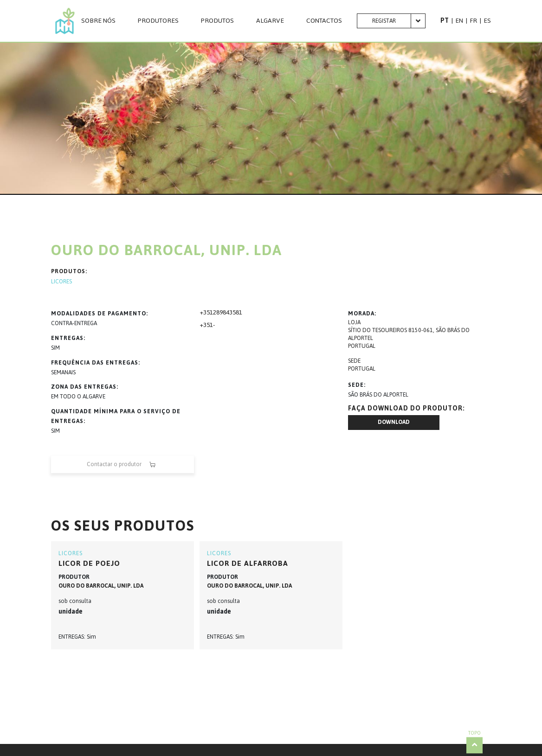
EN (459, 21)
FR (473, 21)
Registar (384, 21)
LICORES (61, 282)
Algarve (270, 21)
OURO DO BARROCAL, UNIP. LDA (101, 586)
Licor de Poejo (89, 563)
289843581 (228, 312)
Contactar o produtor (123, 464)
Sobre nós (98, 21)
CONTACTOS (324, 21)
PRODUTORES (158, 21)
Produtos (217, 21)
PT (445, 21)
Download (394, 422)
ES (487, 21)
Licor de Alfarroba (248, 563)
